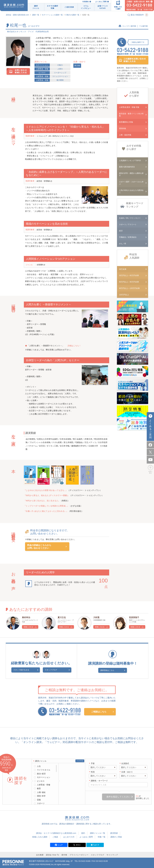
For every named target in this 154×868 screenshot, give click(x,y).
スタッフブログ (51, 670)
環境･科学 (41, 796)
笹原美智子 (134, 617)
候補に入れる (28, 627)
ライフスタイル (44, 770)
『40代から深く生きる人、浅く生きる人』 (42, 501)
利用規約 (86, 2)
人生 (39, 766)
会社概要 (40, 854)
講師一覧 (36, 15)
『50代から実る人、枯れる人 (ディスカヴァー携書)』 (47, 495)
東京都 (77, 66)
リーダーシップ (60, 73)
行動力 (60, 65)
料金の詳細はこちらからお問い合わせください (39, 547)
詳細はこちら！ (74, 346)
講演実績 (114, 833)
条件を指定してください (118, 796)
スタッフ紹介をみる (28, 670)
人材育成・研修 (42, 69)
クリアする (80, 760)
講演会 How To (52, 854)
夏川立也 (62, 617)
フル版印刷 (143, 26)
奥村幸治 (26, 617)
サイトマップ (112, 854)
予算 (93, 763)
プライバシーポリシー (79, 854)
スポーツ (41, 803)
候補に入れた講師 (40, 836)
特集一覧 (102, 836)
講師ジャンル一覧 (98, 833)
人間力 (60, 69)
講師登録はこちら (111, 670)
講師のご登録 (116, 836)
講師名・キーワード (99, 780)
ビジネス (42, 73)
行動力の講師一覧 (72, 15)
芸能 (39, 799)
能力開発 (60, 80)
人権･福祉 (41, 792)
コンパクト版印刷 (129, 26)
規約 (83, 833)
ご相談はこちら (99, 711)
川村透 (96, 617)
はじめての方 (69, 836)
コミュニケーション (60, 76)
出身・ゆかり (127, 771)
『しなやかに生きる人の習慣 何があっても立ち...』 (46, 490)
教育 (39, 788)
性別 (93, 771)
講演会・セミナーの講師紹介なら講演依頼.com (56, 833)
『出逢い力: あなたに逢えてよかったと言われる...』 (46, 511)
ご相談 (55, 836)
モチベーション (42, 65)
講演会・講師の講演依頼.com (17, 15)
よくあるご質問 (101, 2)
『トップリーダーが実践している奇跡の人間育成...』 (46, 506)
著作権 (64, 854)
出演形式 (125, 763)
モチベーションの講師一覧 (52, 15)
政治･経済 (41, 773)
